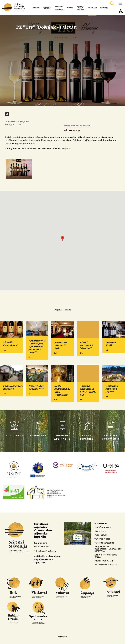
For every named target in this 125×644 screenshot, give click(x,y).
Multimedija (104, 8)
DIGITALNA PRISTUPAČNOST (107, 565)
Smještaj (70, 8)
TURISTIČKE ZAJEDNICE (104, 543)
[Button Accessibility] (121, 16)
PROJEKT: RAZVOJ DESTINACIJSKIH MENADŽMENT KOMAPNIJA (108, 549)
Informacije (93, 8)
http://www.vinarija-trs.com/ (78, 126)
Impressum (62, 637)
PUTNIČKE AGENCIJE (103, 527)
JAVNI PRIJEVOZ (101, 535)
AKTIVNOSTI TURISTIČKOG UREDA (106, 556)
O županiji (36, 8)
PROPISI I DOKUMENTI (104, 561)
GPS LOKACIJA (72, 131)
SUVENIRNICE (100, 531)
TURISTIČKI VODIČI (102, 539)
